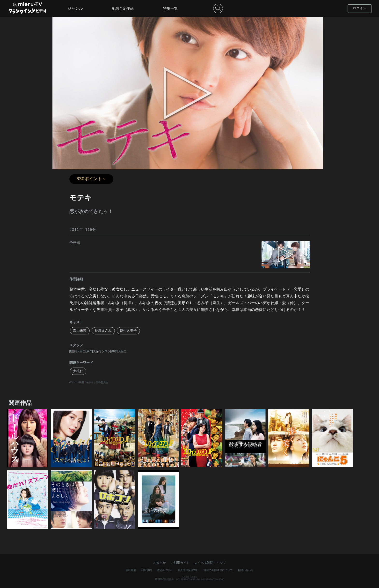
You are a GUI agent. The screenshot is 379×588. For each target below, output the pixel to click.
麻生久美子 (128, 331)
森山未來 (80, 331)
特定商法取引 (165, 570)
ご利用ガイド (180, 563)
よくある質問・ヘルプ (210, 563)
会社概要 (131, 570)
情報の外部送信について (218, 570)
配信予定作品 (123, 8)
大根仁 (78, 371)
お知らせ (160, 563)
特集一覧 (170, 8)
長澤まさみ (103, 331)
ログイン (360, 8)
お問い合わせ (246, 570)
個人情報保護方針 (188, 570)
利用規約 (146, 570)
